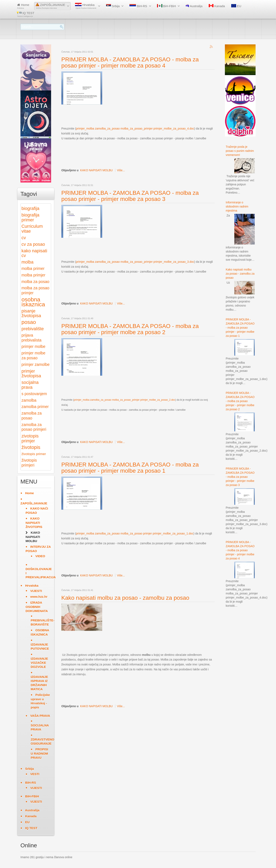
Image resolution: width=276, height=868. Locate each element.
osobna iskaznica (33, 302)
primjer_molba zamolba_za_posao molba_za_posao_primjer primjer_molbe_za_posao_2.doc (125, 400)
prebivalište (33, 329)
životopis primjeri (29, 463)
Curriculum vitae (32, 229)
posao (29, 322)
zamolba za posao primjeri (34, 427)
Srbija (113, 6)
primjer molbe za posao (33, 356)
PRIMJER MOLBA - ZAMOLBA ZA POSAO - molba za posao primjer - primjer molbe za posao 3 (130, 196)
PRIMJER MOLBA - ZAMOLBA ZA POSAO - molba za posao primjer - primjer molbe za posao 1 (130, 468)
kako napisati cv (34, 253)
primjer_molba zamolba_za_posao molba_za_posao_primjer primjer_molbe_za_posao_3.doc (135, 262)
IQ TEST (26, 14)
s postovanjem (34, 394)
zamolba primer (35, 407)
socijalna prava (30, 385)
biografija (30, 208)
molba (27, 262)
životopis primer (34, 454)
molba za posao (35, 282)
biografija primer (30, 217)
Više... (121, 170)
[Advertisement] (136, 115)
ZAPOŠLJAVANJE (50, 6)
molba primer (33, 269)
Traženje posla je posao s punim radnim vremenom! (240, 151)
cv (24, 238)
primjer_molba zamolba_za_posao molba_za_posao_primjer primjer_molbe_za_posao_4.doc (135, 129)
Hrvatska (86, 6)
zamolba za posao (32, 416)
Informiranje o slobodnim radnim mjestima (237, 206)
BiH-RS (138, 6)
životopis (31, 447)
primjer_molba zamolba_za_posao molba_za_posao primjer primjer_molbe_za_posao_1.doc (135, 533)
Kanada (217, 6)
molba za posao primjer (35, 290)
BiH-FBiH (167, 6)
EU (236, 6)
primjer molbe (33, 347)
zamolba (29, 400)
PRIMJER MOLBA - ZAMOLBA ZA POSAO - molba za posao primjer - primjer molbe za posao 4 (130, 63)
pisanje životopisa (31, 313)
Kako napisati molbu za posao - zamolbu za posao (125, 598)
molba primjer (33, 275)
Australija (194, 6)
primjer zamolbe (35, 365)
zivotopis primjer (30, 438)
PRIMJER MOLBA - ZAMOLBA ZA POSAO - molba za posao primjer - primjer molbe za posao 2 (130, 329)
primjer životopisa (31, 374)
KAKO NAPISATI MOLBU (96, 170)
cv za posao (33, 244)
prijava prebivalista (31, 338)
